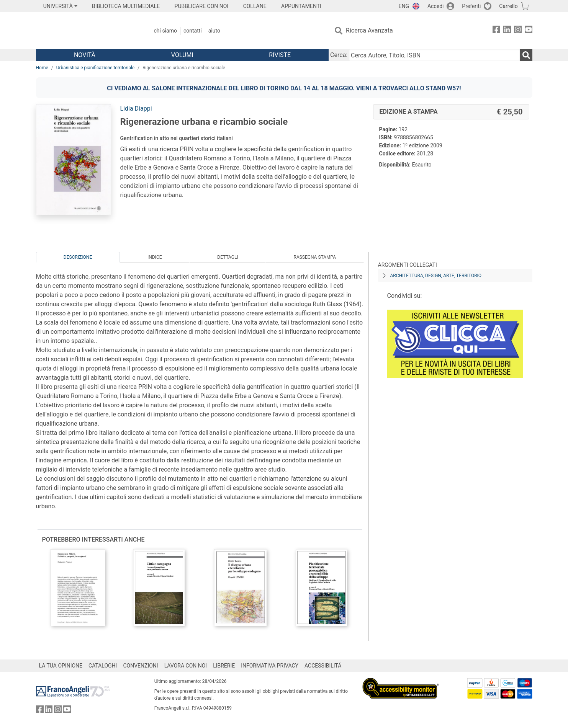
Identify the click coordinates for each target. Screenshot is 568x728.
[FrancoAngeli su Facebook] (496, 31)
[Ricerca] (526, 55)
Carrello (508, 6)
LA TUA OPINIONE (61, 666)
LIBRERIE (224, 666)
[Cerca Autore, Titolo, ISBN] (434, 55)
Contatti (193, 31)
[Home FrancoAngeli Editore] (87, 31)
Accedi (436, 6)
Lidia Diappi (136, 109)
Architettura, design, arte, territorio (436, 276)
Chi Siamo (165, 31)
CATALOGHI (103, 666)
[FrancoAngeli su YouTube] (529, 31)
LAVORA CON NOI (186, 666)
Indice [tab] (155, 257)
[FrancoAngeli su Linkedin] (507, 31)
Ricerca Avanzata (369, 30)
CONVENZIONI (140, 666)
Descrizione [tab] (78, 257)
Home (42, 68)
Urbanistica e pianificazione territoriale (95, 68)
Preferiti (471, 6)
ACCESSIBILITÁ (323, 666)
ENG (404, 6)
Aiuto (214, 31)
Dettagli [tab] (228, 257)
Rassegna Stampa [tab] (315, 257)
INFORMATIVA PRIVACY (270, 666)
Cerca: (339, 55)
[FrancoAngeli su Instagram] (518, 31)
